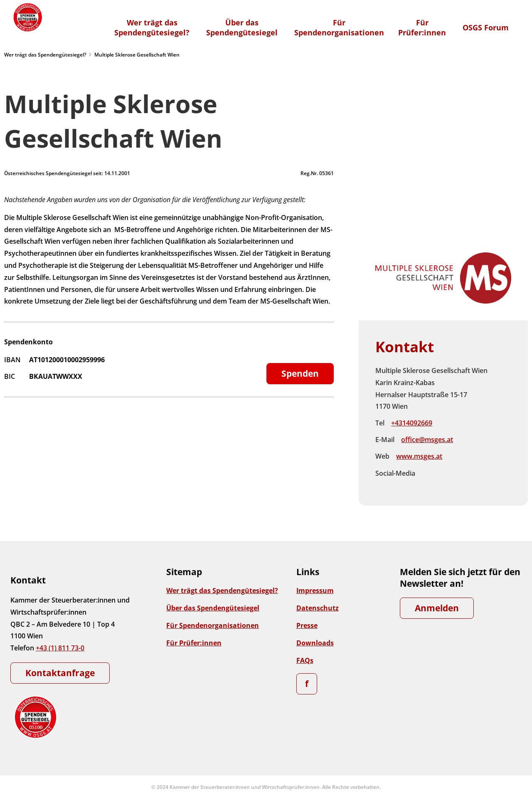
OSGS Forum (486, 27)
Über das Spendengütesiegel (213, 608)
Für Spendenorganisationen (213, 625)
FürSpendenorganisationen (339, 27)
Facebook (429, 474)
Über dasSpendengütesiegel (242, 27)
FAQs (305, 660)
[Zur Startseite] (27, 17)
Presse (307, 625)
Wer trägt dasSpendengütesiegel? (152, 27)
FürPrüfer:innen (422, 27)
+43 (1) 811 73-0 (60, 648)
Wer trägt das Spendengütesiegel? (45, 55)
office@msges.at (427, 440)
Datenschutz (318, 608)
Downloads (315, 643)
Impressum (315, 591)
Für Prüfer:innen (194, 643)
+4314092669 (412, 423)
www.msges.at (419, 456)
